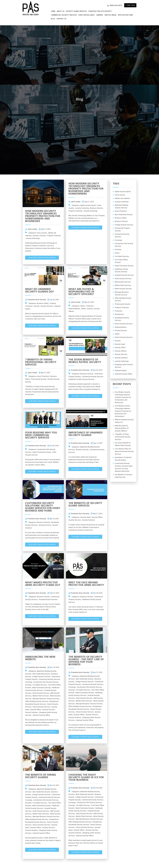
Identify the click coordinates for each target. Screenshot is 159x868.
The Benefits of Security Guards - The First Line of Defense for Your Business (86, 660)
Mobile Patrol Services (41, 696)
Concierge (29, 682)
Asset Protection (43, 376)
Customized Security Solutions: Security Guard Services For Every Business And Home (43, 507)
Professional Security (39, 379)
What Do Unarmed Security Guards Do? (39, 290)
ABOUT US (61, 11)
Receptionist (54, 701)
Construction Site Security (100, 11)
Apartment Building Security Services (121, 206)
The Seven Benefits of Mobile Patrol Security (85, 361)
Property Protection (54, 236)
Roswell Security (53, 379)
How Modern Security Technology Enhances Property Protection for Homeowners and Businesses (43, 216)
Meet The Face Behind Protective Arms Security (86, 584)
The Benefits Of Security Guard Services (85, 504)
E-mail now (130, 5)
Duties (83, 306)
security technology (33, 238)
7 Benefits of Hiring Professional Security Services (41, 362)
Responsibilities (74, 309)
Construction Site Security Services (46, 682)
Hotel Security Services (41, 693)
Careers (100, 15)
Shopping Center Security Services (124, 366)
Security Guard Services (76, 11)
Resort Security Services (124, 324)
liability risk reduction (122, 198)
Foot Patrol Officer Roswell (121, 261)
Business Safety (43, 303)
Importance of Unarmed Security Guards (85, 434)
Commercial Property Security (122, 229)
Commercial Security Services (64, 15)
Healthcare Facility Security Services (81, 379)
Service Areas (110, 15)
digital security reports (88, 205)
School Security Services (41, 707)
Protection (90, 306)
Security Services (47, 306)
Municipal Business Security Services (46, 699)
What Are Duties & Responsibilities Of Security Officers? (81, 291)
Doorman (28, 685)
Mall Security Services (123, 282)
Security (37, 306)
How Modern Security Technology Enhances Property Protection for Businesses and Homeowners (86, 188)
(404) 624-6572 (116, 5)
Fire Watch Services (40, 685)
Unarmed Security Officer (41, 715)
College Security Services (41, 677)
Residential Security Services (36, 704)
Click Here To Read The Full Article (42, 258)
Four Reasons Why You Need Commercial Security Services (41, 435)
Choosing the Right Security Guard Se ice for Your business (86, 777)
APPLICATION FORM (125, 15)
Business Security (39, 236)
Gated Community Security (42, 452)
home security (42, 233)
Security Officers (121, 351)
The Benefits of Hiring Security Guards (41, 776)
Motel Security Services (123, 289)
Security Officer (97, 517)
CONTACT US (61, 19)
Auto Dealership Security (41, 674)
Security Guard (85, 517)
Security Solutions (88, 520)
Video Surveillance (87, 15)
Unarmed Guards (121, 371)
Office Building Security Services (37, 701)
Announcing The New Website (40, 658)
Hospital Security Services (48, 599)
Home (53, 11)
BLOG (53, 19)
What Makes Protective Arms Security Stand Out (43, 584)
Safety (84, 309)
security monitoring (82, 208)
